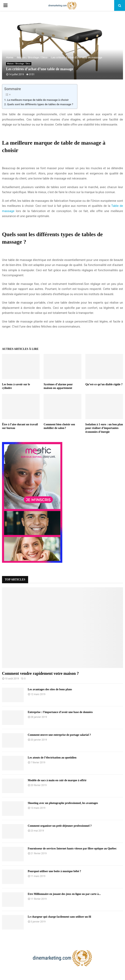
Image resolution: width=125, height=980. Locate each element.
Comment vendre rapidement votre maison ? (40, 673)
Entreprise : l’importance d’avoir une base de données (60, 712)
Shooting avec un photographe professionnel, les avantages (63, 803)
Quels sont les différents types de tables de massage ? (40, 104)
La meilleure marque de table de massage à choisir (38, 100)
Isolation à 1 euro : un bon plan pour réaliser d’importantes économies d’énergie (104, 428)
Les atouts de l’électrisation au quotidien (52, 758)
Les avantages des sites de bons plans (50, 689)
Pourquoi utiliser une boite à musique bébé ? (54, 871)
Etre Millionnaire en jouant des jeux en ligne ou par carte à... (64, 894)
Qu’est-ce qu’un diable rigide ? (104, 384)
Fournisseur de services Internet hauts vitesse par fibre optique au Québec (72, 849)
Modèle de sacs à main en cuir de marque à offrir (57, 780)
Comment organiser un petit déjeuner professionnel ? (60, 826)
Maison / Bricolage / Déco (19, 64)
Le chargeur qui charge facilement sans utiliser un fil (59, 917)
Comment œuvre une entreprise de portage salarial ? (59, 735)
